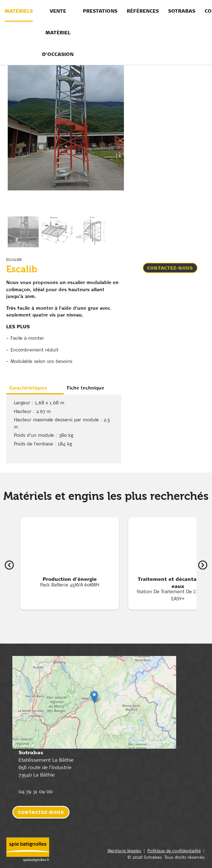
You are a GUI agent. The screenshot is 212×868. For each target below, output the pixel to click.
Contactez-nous (170, 268)
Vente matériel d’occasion (58, 32)
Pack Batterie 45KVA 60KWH (70, 557)
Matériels (19, 11)
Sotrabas (182, 11)
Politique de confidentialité (174, 852)
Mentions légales (124, 852)
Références (143, 11)
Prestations (100, 11)
